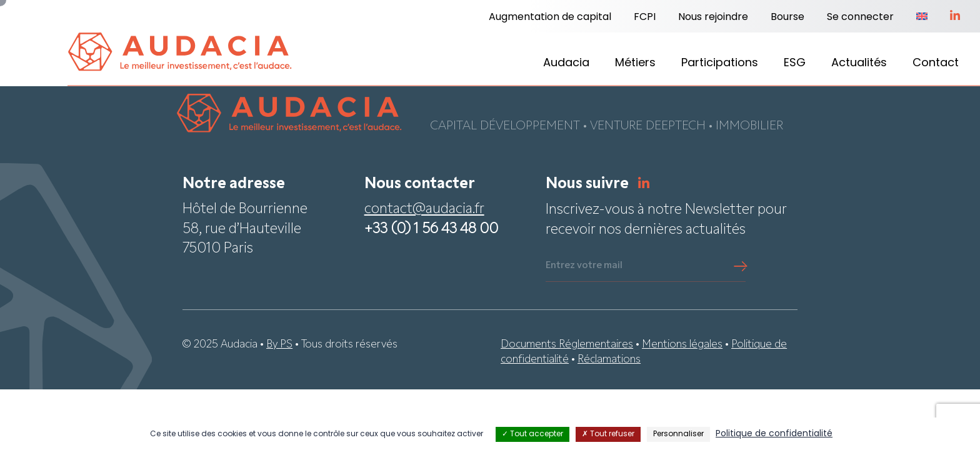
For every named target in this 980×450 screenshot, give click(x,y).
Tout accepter (532, 434)
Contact (936, 63)
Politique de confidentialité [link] (774, 434)
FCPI (645, 17)
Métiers (635, 63)
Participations (720, 63)
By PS (279, 345)
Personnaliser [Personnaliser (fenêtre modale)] (678, 434)
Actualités (859, 63)
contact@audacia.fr (424, 211)
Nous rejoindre (713, 17)
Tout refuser (608, 434)
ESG (795, 63)
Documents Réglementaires (567, 345)
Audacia (566, 63)
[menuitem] (922, 17)
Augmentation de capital (550, 17)
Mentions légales (682, 345)
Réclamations (609, 360)
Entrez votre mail (584, 267)
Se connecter (860, 17)
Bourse (787, 17)
